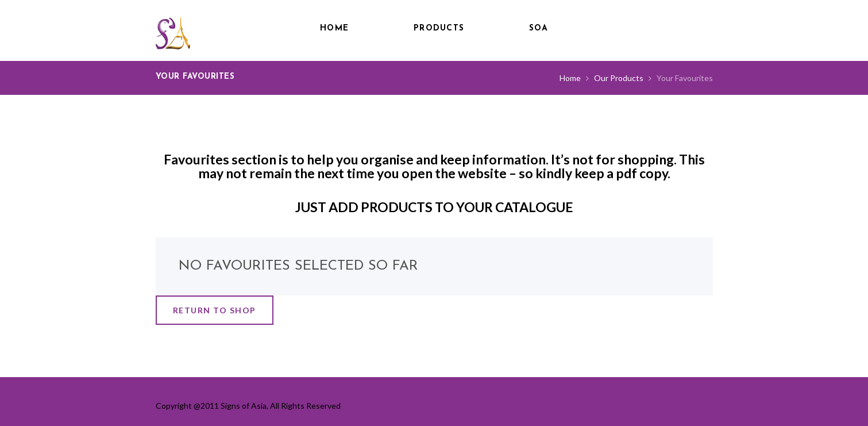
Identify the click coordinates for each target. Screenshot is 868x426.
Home (334, 28)
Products (439, 28)
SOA (539, 28)
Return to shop (215, 310)
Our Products (619, 78)
